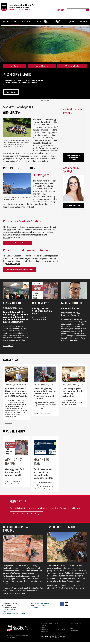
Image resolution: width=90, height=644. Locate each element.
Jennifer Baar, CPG (73, 205)
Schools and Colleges (46, 623)
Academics (6, 22)
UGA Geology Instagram (67, 604)
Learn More (11, 92)
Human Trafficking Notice (75, 628)
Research (37, 22)
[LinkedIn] (64, 637)
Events (29, 22)
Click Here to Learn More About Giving (26, 514)
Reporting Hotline (74, 631)
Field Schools (47, 22)
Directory (84, 22)
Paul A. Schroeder (39, 483)
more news (9, 423)
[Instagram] (56, 637)
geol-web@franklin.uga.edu (40, 603)
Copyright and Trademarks (59, 624)
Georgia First (71, 22)
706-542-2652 (41, 605)
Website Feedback (60, 629)
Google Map (35, 607)
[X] (53, 637)
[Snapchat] (58, 637)
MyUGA (43, 628)
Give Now (61, 10)
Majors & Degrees (42, 66)
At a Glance (15, 66)
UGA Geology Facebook (62, 604)
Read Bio (73, 340)
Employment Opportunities (45, 630)
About (15, 22)
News (22, 22)
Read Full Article (8, 346)
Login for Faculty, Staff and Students (14, 614)
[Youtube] (61, 637)
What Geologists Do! (72, 66)
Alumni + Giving (59, 22)
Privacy (57, 627)
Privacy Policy (7, 612)
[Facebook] (51, 637)
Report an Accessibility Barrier (76, 624)
